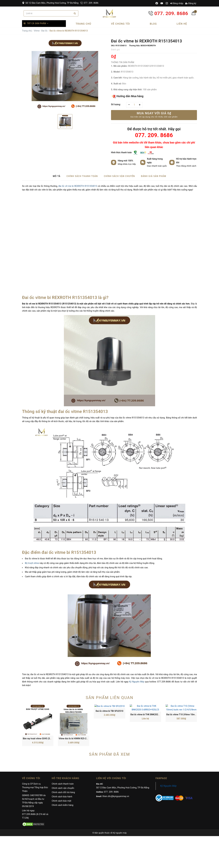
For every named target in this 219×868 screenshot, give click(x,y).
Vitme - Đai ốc (41, 31)
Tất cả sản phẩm (36, 23)
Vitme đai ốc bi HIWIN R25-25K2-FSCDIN (79, 711)
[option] (65, 75)
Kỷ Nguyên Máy (137, 682)
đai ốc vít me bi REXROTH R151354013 (78, 186)
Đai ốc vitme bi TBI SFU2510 (109, 711)
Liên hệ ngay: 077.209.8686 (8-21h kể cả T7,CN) (35, 787)
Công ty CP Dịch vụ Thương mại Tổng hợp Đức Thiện (35, 760)
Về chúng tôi (121, 24)
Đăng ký (191, 3)
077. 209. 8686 (89, 3)
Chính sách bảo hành (62, 769)
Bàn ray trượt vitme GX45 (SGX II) (39, 711)
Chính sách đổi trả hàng (63, 765)
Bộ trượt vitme (32, 563)
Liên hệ (182, 24)
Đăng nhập (177, 3)
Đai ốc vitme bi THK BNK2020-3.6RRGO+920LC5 (154, 711)
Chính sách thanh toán (63, 756)
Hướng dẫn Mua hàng (128, 96)
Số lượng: (116, 104)
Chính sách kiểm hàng (63, 777)
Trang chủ (83, 24)
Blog (153, 24)
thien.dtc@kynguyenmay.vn (116, 769)
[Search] (75, 13)
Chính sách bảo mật (61, 773)
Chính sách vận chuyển (63, 760)
